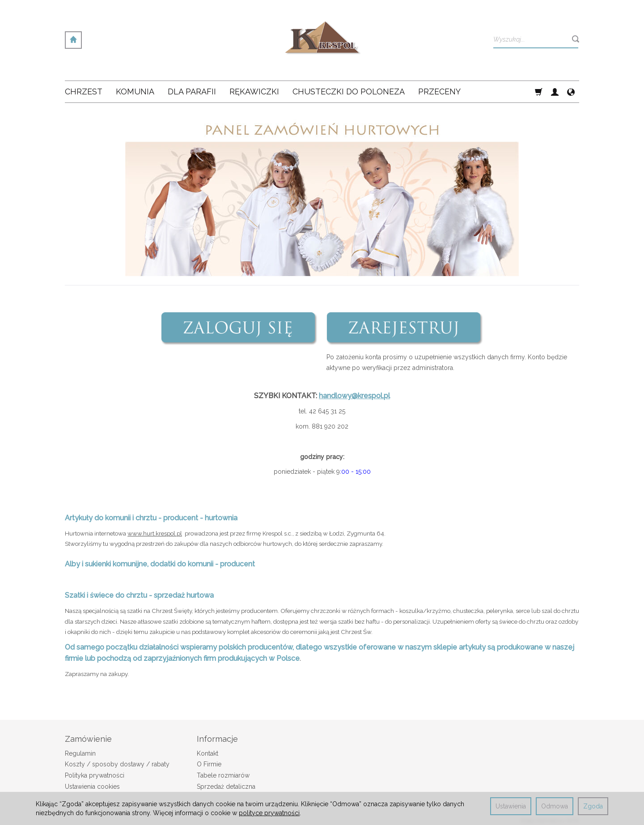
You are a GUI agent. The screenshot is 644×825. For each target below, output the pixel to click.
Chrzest (84, 91)
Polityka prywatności (95, 775)
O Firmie (209, 764)
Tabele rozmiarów (223, 775)
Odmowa (555, 806)
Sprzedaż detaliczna (226, 787)
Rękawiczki (254, 91)
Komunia (135, 91)
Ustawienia (511, 806)
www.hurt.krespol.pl (155, 533)
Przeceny (439, 91)
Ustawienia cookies (92, 787)
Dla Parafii (192, 91)
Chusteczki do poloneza (349, 91)
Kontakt (208, 753)
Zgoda (593, 806)
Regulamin (80, 753)
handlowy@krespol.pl (354, 396)
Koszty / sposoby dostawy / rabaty (117, 764)
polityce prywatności (269, 813)
